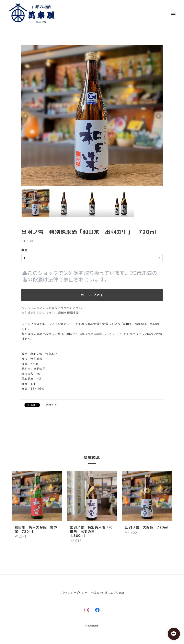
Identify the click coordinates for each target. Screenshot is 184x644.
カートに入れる (92, 295)
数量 (25, 250)
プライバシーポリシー (74, 593)
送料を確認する (68, 313)
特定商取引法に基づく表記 (108, 593)
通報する (52, 405)
